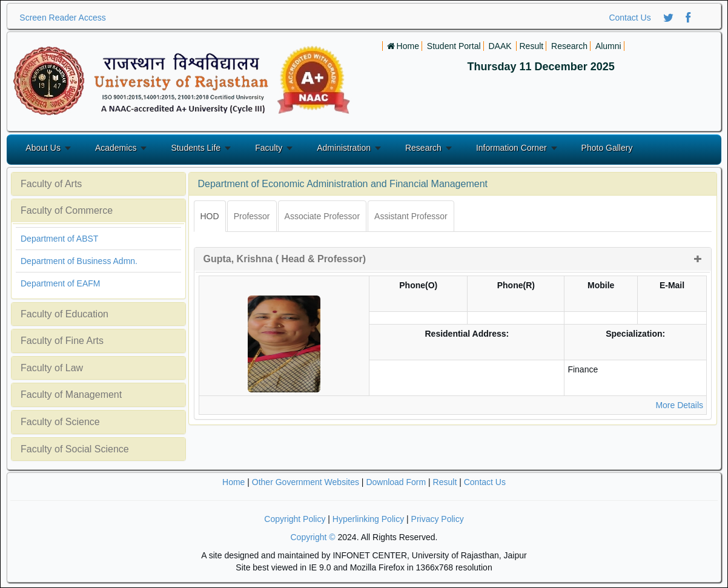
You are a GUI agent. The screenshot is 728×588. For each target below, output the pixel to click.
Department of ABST (59, 239)
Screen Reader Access (62, 18)
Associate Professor (323, 216)
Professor (252, 216)
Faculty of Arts (51, 184)
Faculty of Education (65, 314)
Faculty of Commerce (67, 210)
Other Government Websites (306, 482)
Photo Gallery (607, 148)
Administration (344, 148)
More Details (679, 405)
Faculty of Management (71, 395)
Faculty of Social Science (75, 449)
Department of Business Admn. (79, 261)
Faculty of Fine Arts (62, 341)
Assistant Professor (411, 216)
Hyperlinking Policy (368, 519)
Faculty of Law (52, 368)
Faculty (269, 148)
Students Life (196, 148)
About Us (43, 148)
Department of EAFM (61, 283)
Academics (116, 148)
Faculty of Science (60, 422)
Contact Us (630, 18)
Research (423, 148)
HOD (210, 216)
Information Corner (511, 148)
